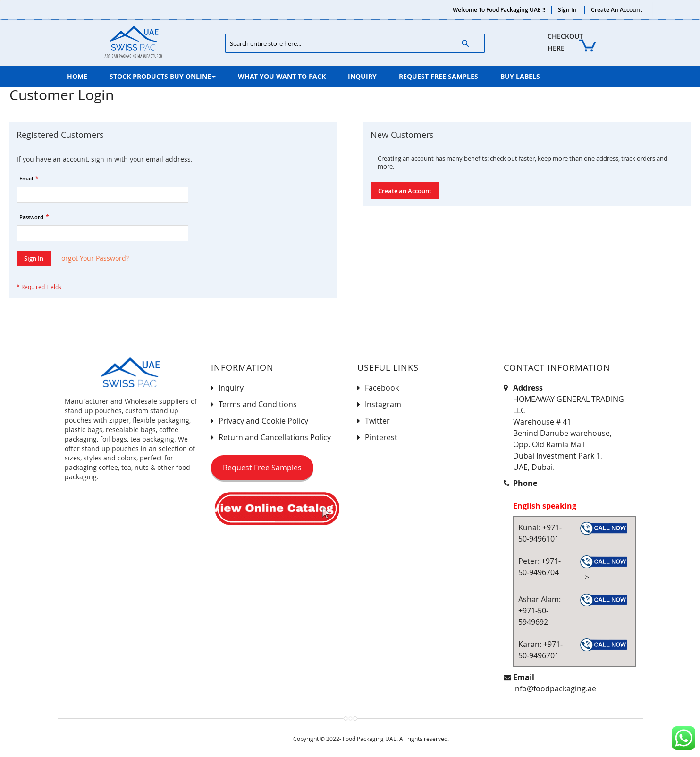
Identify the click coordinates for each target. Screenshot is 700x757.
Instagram (383, 404)
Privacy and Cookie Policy (263, 421)
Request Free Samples (262, 468)
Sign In (567, 10)
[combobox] (355, 43)
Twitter (377, 421)
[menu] (350, 76)
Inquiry (231, 388)
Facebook (382, 388)
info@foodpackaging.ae (555, 689)
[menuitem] (77, 76)
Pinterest (381, 437)
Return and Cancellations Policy (275, 437)
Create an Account (617, 10)
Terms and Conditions (258, 404)
